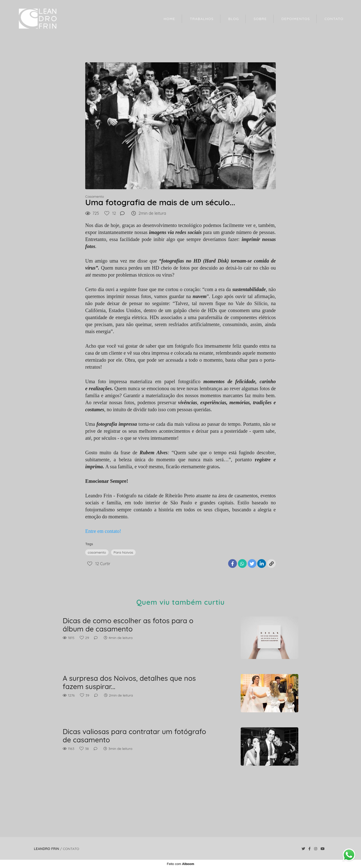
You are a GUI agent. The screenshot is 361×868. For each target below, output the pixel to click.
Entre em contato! (103, 531)
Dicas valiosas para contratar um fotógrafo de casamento (134, 736)
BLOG (234, 19)
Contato (71, 849)
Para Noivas (123, 552)
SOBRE (260, 19)
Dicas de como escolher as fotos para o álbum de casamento (128, 625)
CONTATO (334, 19)
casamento (97, 552)
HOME (169, 19)
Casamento (95, 196)
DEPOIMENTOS (296, 19)
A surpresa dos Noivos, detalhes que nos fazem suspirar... (129, 682)
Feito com (180, 864)
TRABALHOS (202, 19)
